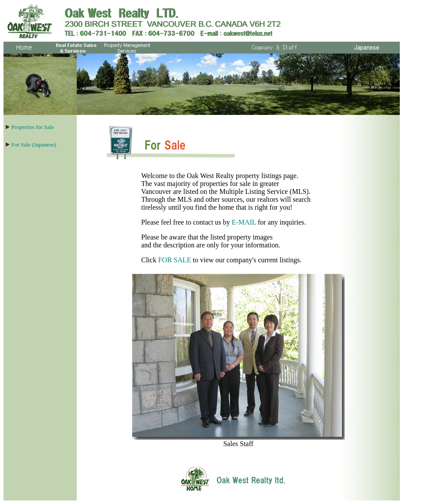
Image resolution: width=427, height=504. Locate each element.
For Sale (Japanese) (34, 145)
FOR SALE (175, 260)
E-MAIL (244, 222)
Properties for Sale (33, 127)
